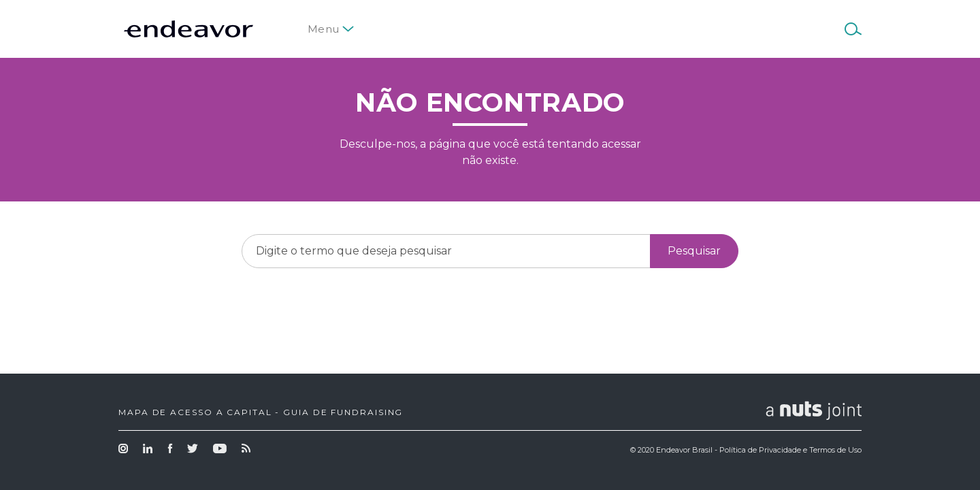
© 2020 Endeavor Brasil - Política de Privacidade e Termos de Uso (746, 450)
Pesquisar (694, 251)
